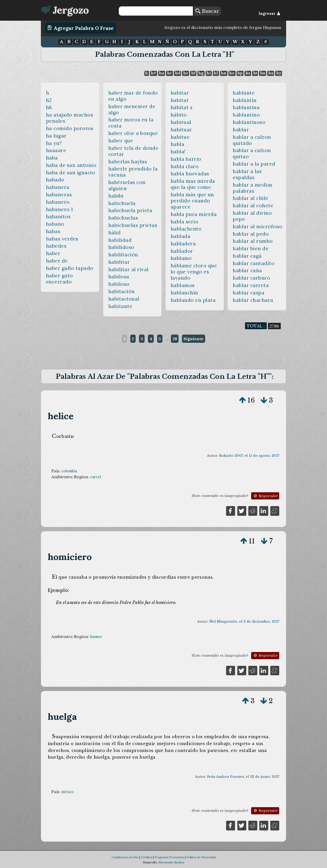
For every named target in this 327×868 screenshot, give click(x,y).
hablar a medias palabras (253, 188)
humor (96, 637)
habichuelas (123, 218)
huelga (62, 717)
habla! (178, 152)
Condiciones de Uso (125, 857)
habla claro (185, 166)
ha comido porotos (70, 128)
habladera (183, 244)
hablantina (246, 107)
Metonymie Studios (171, 862)
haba (52, 158)
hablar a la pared (254, 164)
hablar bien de (251, 248)
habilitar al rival (129, 269)
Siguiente (193, 339)
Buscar (207, 11)
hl (216, 73)
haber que (121, 141)
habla (178, 144)
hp (240, 73)
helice (61, 416)
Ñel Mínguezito (223, 621)
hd (178, 73)
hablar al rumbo (253, 241)
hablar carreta (251, 285)
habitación (122, 291)
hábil (115, 233)
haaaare (56, 150)
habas (53, 231)
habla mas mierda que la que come (193, 184)
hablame (181, 258)
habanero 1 (60, 209)
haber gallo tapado (70, 268)
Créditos (147, 857)
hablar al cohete (253, 205)
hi (209, 73)
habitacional (124, 299)
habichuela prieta (130, 210)
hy (279, 73)
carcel (96, 477)
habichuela (122, 203)
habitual (181, 122)
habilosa (119, 277)
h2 (49, 100)
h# (153, 73)
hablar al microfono (258, 226)
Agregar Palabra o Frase (81, 28)
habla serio (185, 222)
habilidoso (121, 247)
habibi (116, 196)
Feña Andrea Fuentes (226, 777)
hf (193, 73)
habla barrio (186, 159)
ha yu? (54, 143)
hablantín (245, 100)
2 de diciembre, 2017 (261, 621)
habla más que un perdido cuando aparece (192, 201)
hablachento (186, 229)
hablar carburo (251, 278)
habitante (120, 306)
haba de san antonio (71, 165)
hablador (182, 251)
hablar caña (247, 270)
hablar (241, 130)
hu (263, 73)
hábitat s (182, 107)
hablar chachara (253, 300)
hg (201, 73)
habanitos (58, 216)
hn (224, 73)
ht (255, 73)
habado (55, 180)
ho (232, 73)
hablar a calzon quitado (252, 140)
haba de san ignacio (71, 173)
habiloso (119, 284)
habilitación (123, 255)
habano (55, 224)
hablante (244, 93)
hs (248, 73)
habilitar (119, 262)
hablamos (183, 285)
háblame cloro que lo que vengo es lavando (194, 272)
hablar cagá (247, 256)
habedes (56, 246)
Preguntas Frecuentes (169, 857)
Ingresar (269, 14)
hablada (181, 236)
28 (175, 339)
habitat (180, 100)
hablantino (246, 115)
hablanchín (184, 293)
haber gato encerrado (60, 279)
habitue (180, 137)
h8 (49, 107)
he (186, 73)
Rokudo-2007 (231, 456)
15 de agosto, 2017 (264, 456)
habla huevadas (190, 174)
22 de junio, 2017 (265, 777)
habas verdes (62, 239)
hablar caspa (249, 293)
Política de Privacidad (201, 857)
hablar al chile (251, 198)
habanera (58, 187)
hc (170, 73)
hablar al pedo (251, 234)
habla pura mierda (194, 214)
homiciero (70, 557)
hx (271, 73)
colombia (69, 471)
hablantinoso (249, 122)
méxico (68, 792)
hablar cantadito (254, 263)
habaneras (59, 195)
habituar (181, 130)
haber (53, 253)
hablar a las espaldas (247, 174)
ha (162, 73)
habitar (180, 93)
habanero (58, 202)
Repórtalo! (265, 496)
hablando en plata (193, 300)
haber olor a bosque (133, 133)
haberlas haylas (128, 162)
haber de (57, 261)
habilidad (120, 240)
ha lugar (56, 136)
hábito (179, 115)
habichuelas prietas (133, 225)
